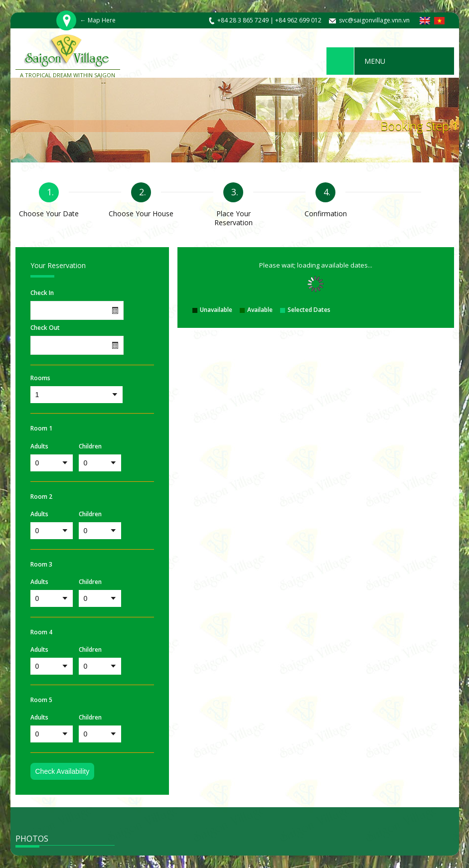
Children (90, 446)
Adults (39, 446)
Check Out (45, 328)
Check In (42, 293)
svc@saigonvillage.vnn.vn (374, 20)
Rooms (40, 378)
